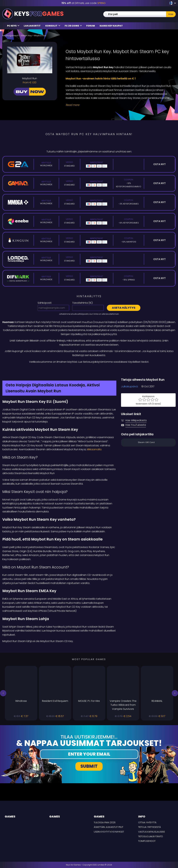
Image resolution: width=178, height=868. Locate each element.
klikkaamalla (94, 449)
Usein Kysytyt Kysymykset (109, 832)
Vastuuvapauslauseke (152, 832)
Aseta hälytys (124, 308)
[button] (3, 693)
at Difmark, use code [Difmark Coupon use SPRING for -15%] (84, 3)
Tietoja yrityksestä (150, 827)
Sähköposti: (45, 303)
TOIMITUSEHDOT (147, 841)
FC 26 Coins (73, 26)
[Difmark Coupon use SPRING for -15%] (89, 371)
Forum (91, 26)
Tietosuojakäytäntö (151, 836)
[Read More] (119, 105)
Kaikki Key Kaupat (111, 26)
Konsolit (53, 26)
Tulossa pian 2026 (105, 822)
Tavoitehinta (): (83, 303)
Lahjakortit (32, 26)
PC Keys (13, 26)
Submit (89, 766)
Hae (171, 14)
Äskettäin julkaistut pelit (109, 827)
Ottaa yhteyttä (147, 822)
